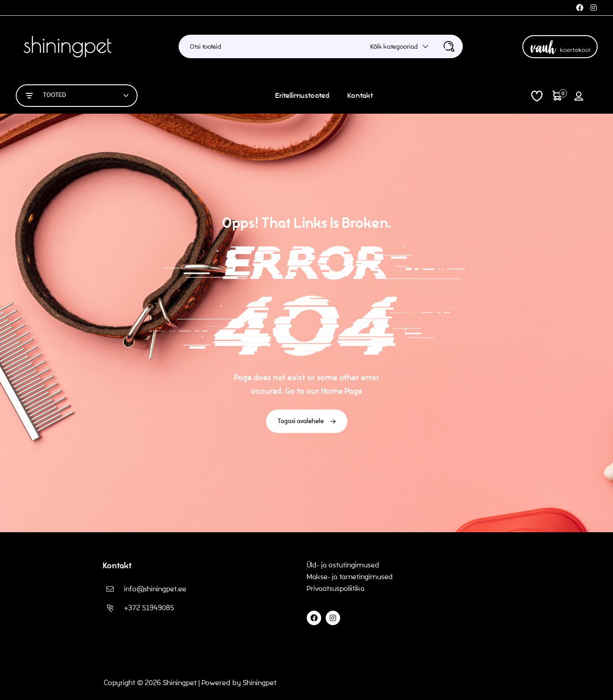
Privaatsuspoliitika (336, 588)
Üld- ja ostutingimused (343, 565)
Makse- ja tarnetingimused (350, 577)
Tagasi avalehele (307, 421)
